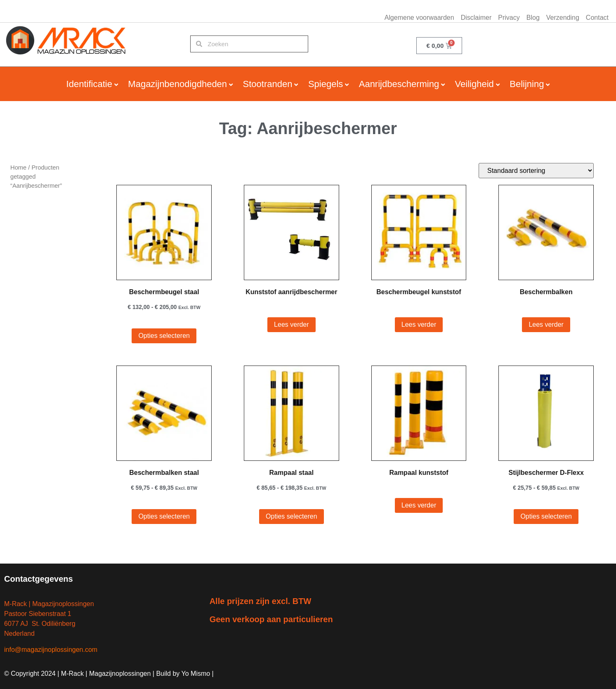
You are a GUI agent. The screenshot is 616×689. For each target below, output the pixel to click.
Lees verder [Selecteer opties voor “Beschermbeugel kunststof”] (419, 324)
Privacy (509, 18)
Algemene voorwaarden (419, 18)
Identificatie (89, 84)
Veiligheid (474, 84)
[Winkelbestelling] (536, 171)
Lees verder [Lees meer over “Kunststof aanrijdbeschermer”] (291, 324)
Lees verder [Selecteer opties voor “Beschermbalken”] (546, 324)
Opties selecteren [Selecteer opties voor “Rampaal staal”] (291, 516)
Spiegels (326, 84)
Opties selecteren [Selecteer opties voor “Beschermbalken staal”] (164, 516)
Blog (533, 18)
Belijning (527, 84)
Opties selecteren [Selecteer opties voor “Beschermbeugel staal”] (164, 336)
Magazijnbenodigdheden (177, 84)
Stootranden (268, 84)
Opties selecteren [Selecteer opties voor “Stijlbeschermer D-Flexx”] (546, 516)
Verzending (563, 18)
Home (18, 168)
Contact (597, 18)
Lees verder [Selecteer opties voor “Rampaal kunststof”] (419, 505)
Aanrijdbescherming (399, 84)
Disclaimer (476, 18)
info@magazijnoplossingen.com (51, 650)
